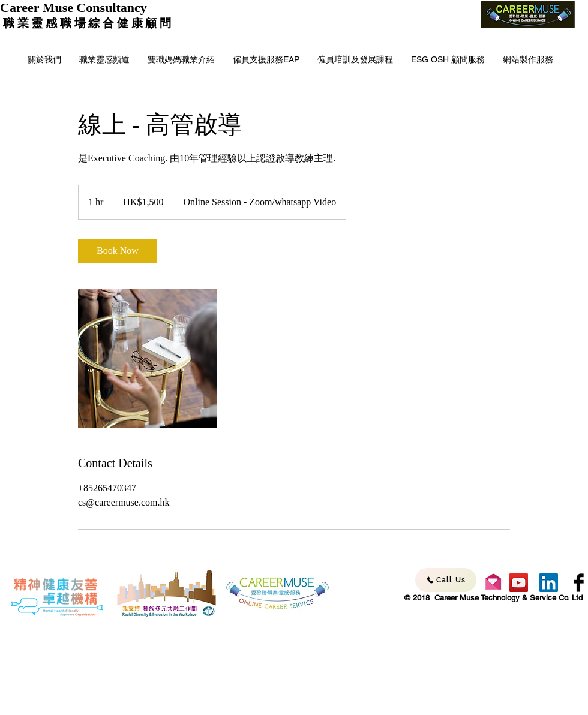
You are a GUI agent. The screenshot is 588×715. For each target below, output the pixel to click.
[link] (118, 251)
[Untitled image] (148, 359)
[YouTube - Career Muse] (519, 583)
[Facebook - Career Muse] (579, 583)
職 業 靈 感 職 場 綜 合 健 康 (73, 23)
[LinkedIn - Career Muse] (549, 583)
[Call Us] (446, 580)
